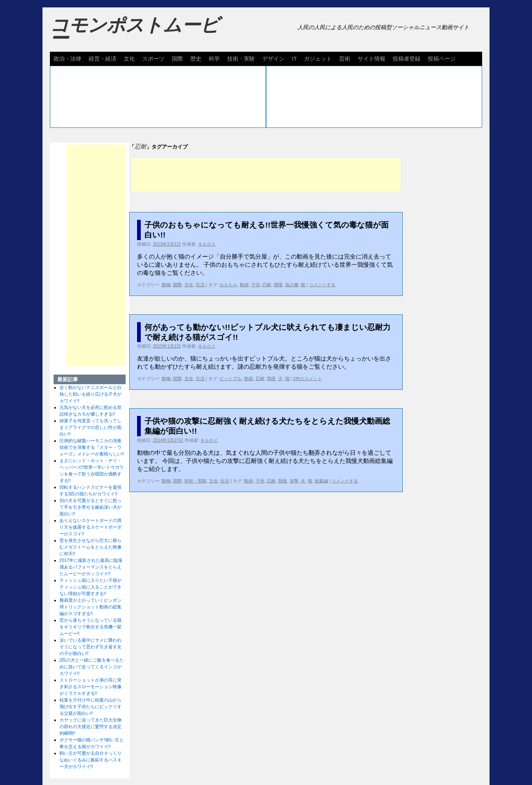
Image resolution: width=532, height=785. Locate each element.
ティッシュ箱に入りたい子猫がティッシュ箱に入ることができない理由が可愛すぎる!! (91, 587)
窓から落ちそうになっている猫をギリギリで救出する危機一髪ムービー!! (91, 627)
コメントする (322, 285)
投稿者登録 (407, 59)
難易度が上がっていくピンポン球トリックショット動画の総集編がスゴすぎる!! (91, 607)
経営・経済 (103, 59)
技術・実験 (241, 59)
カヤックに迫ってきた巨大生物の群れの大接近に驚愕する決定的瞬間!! (91, 727)
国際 (177, 59)
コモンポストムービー (134, 32)
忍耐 (267, 285)
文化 (129, 59)
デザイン (273, 59)
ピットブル (231, 379)
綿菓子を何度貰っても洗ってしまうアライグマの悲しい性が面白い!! (91, 427)
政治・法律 (67, 59)
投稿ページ (442, 59)
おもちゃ (228, 285)
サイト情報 (371, 59)
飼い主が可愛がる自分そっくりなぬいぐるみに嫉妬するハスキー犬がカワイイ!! (91, 760)
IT (294, 59)
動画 (244, 285)
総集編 (321, 481)
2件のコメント (308, 379)
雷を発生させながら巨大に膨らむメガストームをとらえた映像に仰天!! (91, 547)
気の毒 (292, 285)
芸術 (345, 59)
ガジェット (318, 59)
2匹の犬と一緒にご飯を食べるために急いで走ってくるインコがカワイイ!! (92, 667)
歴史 (196, 59)
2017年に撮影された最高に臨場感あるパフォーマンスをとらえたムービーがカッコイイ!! (91, 567)
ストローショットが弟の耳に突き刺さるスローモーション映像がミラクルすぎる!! (91, 687)
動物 (166, 285)
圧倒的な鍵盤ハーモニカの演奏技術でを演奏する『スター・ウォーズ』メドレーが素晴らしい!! (92, 447)
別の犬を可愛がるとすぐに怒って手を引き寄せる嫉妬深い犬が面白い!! (91, 507)
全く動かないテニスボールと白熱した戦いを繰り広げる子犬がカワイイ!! (91, 394)
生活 (200, 285)
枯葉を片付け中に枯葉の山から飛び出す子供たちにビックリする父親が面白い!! (91, 707)
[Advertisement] (266, 175)
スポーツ (153, 59)
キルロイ (207, 244)
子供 (256, 285)
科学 (214, 59)
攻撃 (294, 481)
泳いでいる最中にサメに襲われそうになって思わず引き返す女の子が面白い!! (91, 647)
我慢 (278, 285)
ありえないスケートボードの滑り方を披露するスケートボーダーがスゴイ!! (91, 527)
